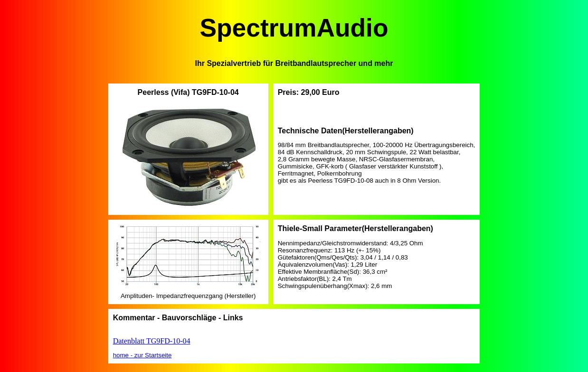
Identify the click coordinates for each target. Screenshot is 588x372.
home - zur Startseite (142, 355)
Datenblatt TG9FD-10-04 (152, 341)
